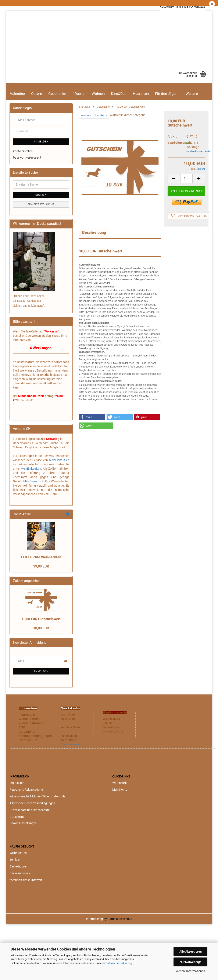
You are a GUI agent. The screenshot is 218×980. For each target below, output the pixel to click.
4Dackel (79, 94)
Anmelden (41, 142)
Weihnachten (18, 853)
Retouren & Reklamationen (27, 790)
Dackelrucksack (20, 873)
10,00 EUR (41, 628)
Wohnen (98, 94)
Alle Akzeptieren (191, 952)
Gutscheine (17, 817)
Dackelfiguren (19, 866)
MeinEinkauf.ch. (31, 469)
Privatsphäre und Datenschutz (30, 810)
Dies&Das (119, 94)
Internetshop (94, 919)
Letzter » (101, 115)
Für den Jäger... (167, 94)
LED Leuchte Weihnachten (41, 557)
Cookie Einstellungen (23, 823)
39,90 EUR (41, 566)
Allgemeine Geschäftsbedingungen (32, 803)
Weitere (192, 94)
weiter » (86, 115)
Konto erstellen (23, 151)
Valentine (17, 94)
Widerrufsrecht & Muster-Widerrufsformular (38, 796)
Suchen (166, 7)
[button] (92, 417)
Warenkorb (119, 783)
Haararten (141, 94)
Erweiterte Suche (41, 204)
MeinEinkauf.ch (59, 460)
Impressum (17, 783)
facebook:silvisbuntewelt (26, 880)
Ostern (37, 94)
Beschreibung (94, 232)
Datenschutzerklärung (119, 963)
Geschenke (57, 94)
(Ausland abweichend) (198, 151)
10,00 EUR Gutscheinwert (41, 619)
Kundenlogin (181, 7)
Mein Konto (120, 790)
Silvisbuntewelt (71, 744)
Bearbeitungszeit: (174, 143)
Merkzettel (198, 7)
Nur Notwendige (191, 962)
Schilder (15, 860)
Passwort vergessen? (27, 158)
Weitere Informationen (190, 971)
